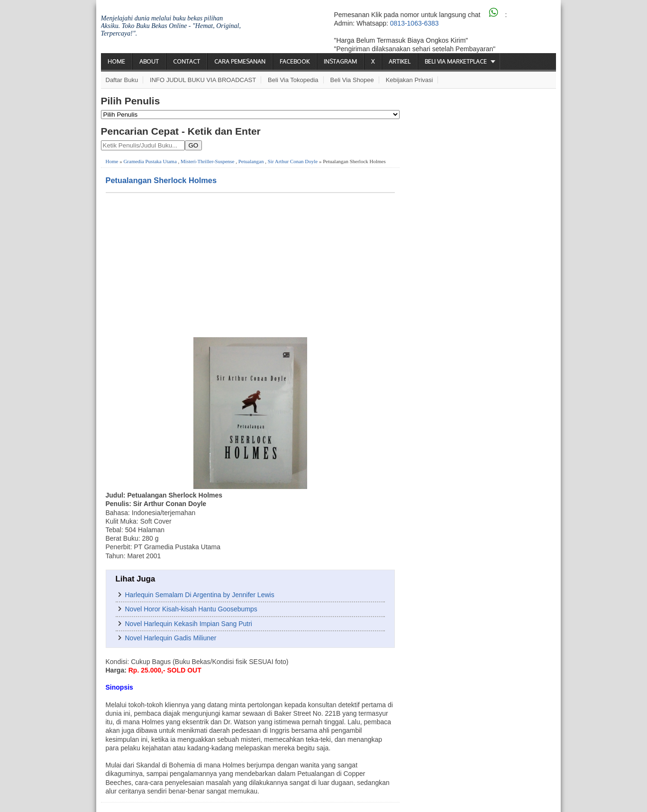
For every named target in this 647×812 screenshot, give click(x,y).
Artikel (400, 61)
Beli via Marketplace (456, 61)
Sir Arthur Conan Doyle (293, 161)
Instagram (340, 61)
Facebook (295, 61)
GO (194, 145)
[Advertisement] (250, 264)
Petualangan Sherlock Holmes (161, 180)
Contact (187, 61)
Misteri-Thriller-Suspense (207, 161)
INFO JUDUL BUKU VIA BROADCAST (203, 80)
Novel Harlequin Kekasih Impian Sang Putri (189, 624)
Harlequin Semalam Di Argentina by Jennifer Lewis (200, 595)
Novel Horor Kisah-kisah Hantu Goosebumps (191, 609)
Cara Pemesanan (240, 61)
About (149, 61)
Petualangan (251, 161)
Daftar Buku (122, 80)
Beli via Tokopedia (293, 80)
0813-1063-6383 (415, 23)
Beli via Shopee (352, 80)
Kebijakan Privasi (410, 80)
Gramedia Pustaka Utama (150, 161)
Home (116, 61)
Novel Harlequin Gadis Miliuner (171, 638)
